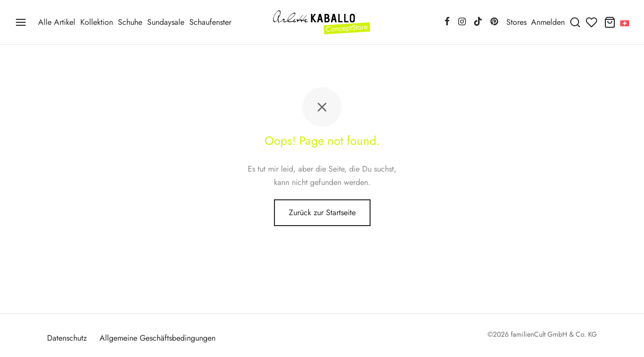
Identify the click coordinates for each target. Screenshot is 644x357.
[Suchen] (575, 22)
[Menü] (21, 22)
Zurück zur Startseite (322, 212)
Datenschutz (67, 338)
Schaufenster (210, 22)
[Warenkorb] (610, 22)
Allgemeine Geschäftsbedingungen (158, 338)
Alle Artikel (57, 22)
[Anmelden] (548, 22)
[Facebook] (447, 22)
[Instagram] (461, 22)
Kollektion (97, 22)
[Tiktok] (478, 22)
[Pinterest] (494, 22)
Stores (516, 22)
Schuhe (130, 22)
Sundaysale (166, 22)
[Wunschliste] (592, 22)
